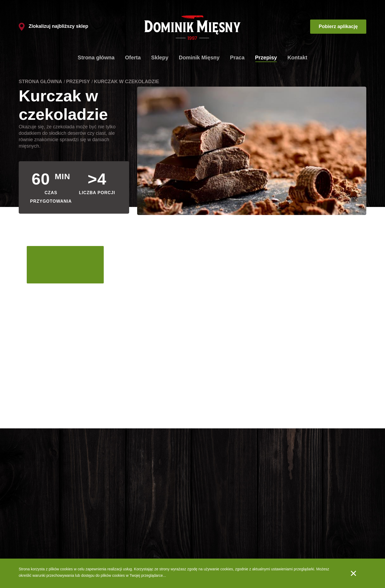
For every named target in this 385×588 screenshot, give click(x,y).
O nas (201, 521)
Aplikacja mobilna (257, 529)
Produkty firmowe (136, 521)
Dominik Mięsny (199, 57)
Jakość (202, 546)
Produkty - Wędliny (212, 537)
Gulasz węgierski (33, 537)
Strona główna (96, 57)
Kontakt (297, 57)
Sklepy (160, 57)
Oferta (133, 57)
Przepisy (266, 57)
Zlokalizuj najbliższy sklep (53, 26)
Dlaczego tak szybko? (140, 537)
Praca (237, 57)
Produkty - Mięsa (211, 529)
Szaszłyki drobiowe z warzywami (46, 554)
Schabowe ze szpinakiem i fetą (44, 529)
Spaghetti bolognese (36, 546)
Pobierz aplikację (338, 26)
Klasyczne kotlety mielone (40, 521)
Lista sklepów (133, 529)
